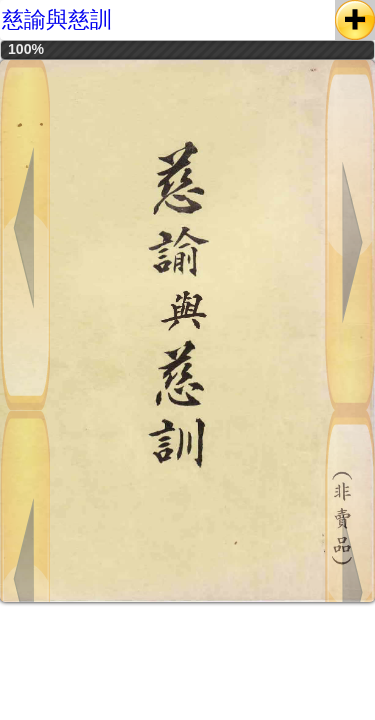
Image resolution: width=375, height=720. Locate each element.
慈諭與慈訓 (57, 19)
